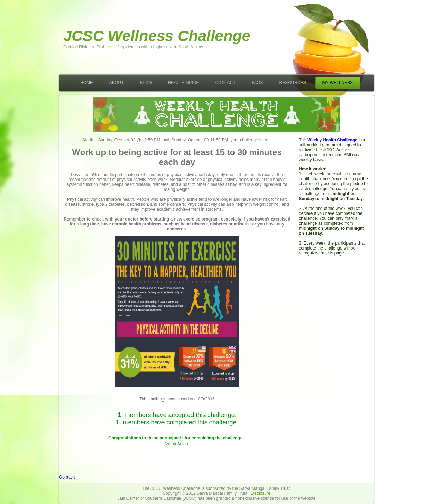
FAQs (257, 83)
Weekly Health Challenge (332, 140)
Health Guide (184, 83)
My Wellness (338, 83)
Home (87, 83)
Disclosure (261, 493)
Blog (146, 83)
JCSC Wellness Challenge (157, 36)
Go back (67, 477)
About (116, 83)
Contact (225, 83)
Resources (293, 83)
